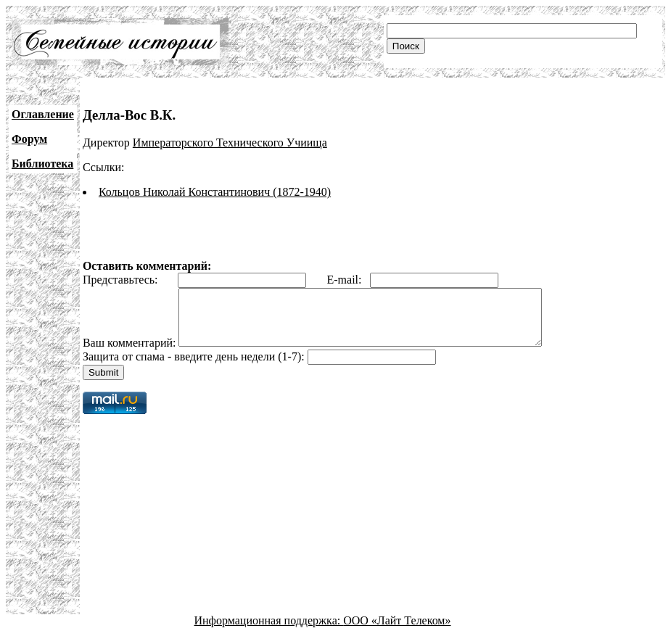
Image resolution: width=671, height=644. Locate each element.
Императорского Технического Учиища (230, 143)
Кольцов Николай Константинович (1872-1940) (215, 192)
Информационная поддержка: (269, 631)
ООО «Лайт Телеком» (397, 631)
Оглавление (43, 114)
